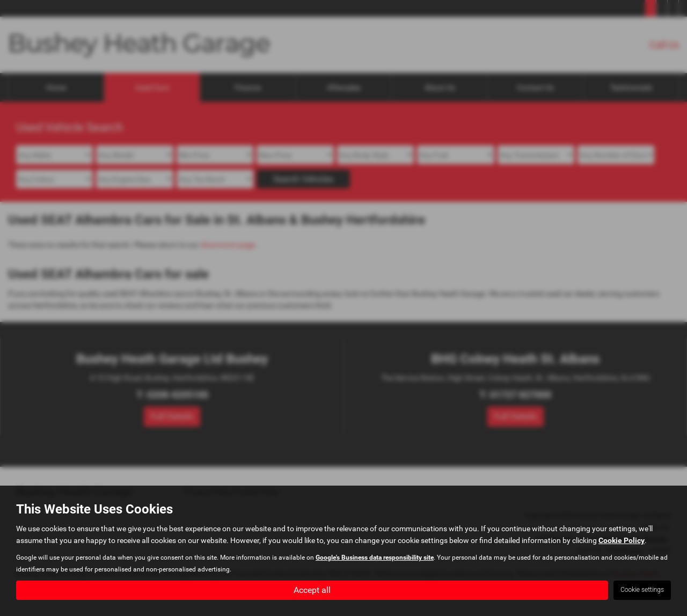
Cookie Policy (622, 540)
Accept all (312, 589)
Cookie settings (642, 590)
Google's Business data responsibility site (375, 557)
